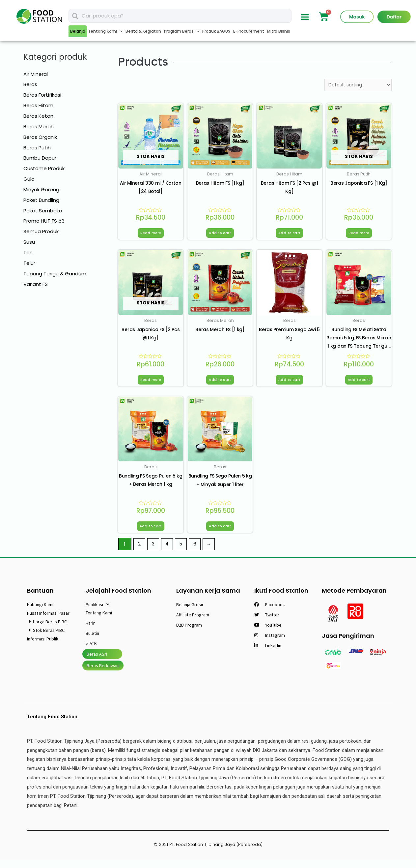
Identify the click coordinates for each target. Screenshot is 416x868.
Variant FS (36, 284)
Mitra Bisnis (279, 31)
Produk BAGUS (216, 31)
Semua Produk (41, 231)
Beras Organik (40, 137)
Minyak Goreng (41, 189)
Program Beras (182, 31)
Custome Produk (44, 168)
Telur (29, 263)
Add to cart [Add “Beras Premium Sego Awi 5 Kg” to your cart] (289, 384)
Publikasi (97, 613)
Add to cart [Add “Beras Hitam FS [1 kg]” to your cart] (220, 235)
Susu (29, 242)
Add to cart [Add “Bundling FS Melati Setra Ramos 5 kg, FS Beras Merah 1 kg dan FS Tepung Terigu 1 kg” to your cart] (359, 384)
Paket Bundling (41, 200)
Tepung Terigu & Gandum (55, 274)
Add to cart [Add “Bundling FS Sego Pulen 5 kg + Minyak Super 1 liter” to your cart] (220, 533)
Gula (29, 179)
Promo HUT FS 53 (44, 221)
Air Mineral (36, 74)
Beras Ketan (38, 116)
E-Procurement (249, 31)
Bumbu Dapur (40, 158)
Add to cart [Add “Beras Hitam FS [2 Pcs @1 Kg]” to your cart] (289, 235)
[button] (305, 17)
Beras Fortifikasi (42, 95)
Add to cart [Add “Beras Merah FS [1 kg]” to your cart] (220, 384)
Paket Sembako (43, 211)
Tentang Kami (105, 31)
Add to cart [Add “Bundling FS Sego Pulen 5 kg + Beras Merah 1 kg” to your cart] (151, 533)
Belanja (78, 31)
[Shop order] (356, 85)
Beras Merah (39, 126)
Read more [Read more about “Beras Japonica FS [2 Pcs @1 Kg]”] (151, 384)
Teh (28, 252)
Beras (30, 84)
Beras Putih (37, 148)
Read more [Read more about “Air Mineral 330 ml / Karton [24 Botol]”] (151, 235)
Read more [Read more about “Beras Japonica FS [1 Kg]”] (359, 235)
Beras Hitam (38, 105)
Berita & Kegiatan (143, 31)
